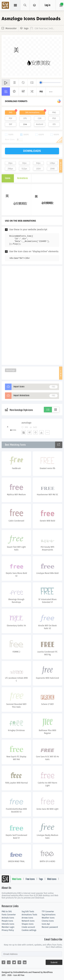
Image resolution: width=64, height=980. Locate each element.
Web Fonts (17, 879)
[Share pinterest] (19, 962)
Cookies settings (29, 930)
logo (26, 28)
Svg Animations (49, 915)
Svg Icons (6, 6)
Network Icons (28, 921)
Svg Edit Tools (28, 912)
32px (24, 163)
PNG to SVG (7, 912)
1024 (38, 169)
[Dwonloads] (42, 432)
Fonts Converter (9, 915)
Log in (47, 5)
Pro (41, 92)
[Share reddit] (9, 962)
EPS (25, 118)
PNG (54, 113)
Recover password (50, 927)
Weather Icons (48, 918)
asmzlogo (26, 423)
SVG (11, 113)
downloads (32, 151)
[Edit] (30, 432)
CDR (40, 118)
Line (25, 124)
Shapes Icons (28, 924)
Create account (28, 927)
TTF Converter (48, 912)
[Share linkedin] (25, 962)
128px (52, 163)
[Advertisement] (32, 315)
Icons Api (46, 924)
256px (10, 169)
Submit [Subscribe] (54, 962)
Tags (41, 879)
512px (24, 169)
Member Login (8, 927)
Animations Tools (29, 915)
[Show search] (25, 5)
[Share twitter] (14, 962)
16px (10, 163)
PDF (11, 118)
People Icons (7, 921)
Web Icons (52, 879)
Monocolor (11, 28)
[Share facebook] (3, 962)
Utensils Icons (8, 924)
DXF (11, 124)
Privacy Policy (8, 930)
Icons (8, 178)
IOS (54, 124)
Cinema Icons (48, 921)
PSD (54, 118)
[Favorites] (36, 432)
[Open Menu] (34, 5)
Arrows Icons (27, 918)
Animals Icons (8, 918)
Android (40, 124)
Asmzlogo (11, 370)
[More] (47, 432)
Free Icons (30, 879)
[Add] (24, 432)
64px (38, 163)
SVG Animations (32, 113)
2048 (52, 169)
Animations (23, 178)
